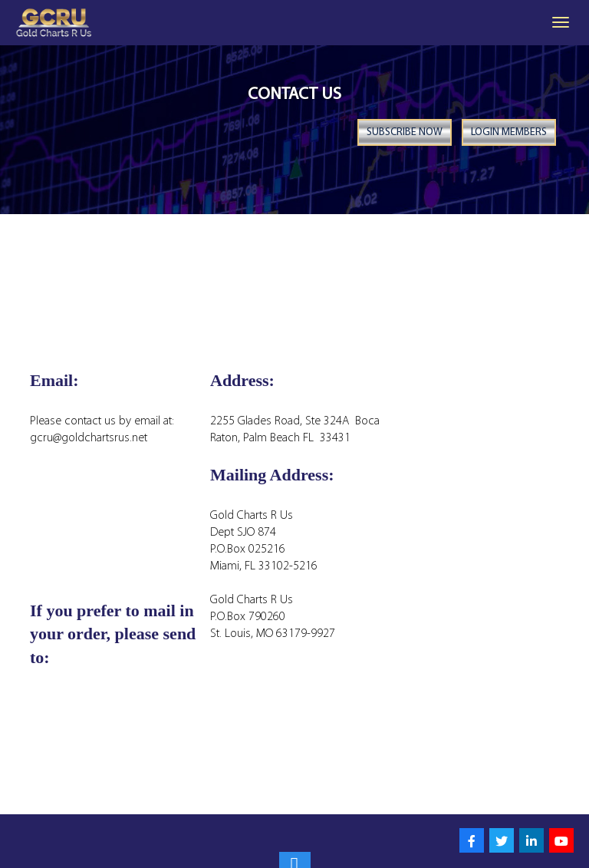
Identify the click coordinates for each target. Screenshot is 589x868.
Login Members (509, 133)
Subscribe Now (404, 133)
